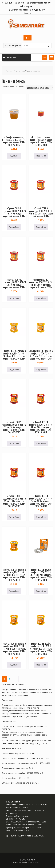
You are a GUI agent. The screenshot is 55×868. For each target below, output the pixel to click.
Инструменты (19, 71)
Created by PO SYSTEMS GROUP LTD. (27, 863)
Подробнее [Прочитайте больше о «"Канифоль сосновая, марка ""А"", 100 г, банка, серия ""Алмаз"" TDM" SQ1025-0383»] (14, 156)
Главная (9, 71)
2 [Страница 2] (10, 679)
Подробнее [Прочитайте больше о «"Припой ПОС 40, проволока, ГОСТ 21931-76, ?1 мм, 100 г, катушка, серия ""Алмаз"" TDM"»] (14, 298)
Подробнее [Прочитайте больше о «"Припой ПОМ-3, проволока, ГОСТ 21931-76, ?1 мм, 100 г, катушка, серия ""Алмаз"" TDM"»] (14, 227)
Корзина (27, 13)
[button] (51, 57)
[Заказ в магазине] (39, 88)
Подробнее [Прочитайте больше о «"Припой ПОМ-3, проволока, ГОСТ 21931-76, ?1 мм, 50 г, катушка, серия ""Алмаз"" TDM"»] (41, 227)
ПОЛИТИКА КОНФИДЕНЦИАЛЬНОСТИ (27, 836)
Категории (10, 57)
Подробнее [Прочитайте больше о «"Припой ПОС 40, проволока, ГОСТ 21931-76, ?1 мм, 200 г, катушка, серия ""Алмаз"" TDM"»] (41, 298)
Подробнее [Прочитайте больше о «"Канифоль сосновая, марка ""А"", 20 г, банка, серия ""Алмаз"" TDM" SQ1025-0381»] (41, 156)
